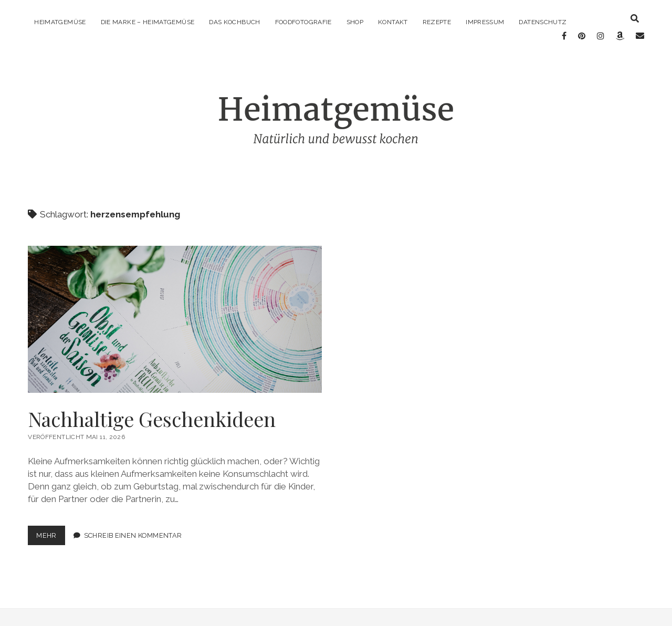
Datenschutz (543, 22)
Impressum (485, 22)
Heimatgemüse (60, 22)
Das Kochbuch (234, 22)
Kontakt (393, 22)
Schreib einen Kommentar (133, 528)
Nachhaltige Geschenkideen (175, 311)
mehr (51, 530)
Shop (355, 22)
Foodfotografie (303, 22)
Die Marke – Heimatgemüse (148, 22)
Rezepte (437, 22)
